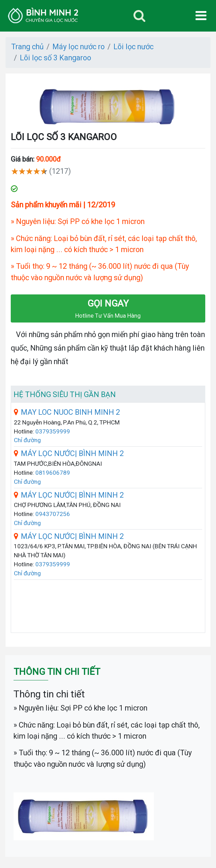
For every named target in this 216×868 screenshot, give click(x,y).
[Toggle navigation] (139, 16)
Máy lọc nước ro (79, 47)
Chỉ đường (27, 440)
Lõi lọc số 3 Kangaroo (55, 58)
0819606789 (53, 473)
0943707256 (53, 514)
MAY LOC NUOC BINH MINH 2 (67, 412)
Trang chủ (27, 47)
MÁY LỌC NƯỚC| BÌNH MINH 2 (69, 453)
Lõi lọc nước (133, 47)
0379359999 (53, 431)
